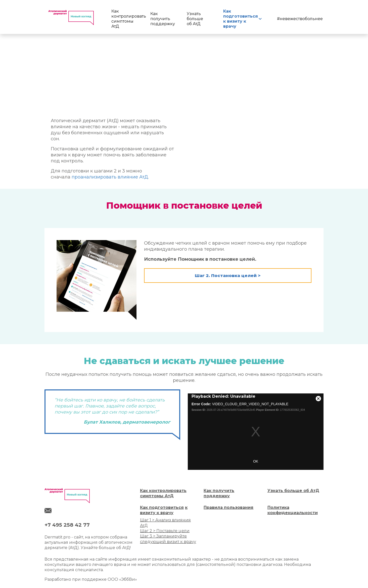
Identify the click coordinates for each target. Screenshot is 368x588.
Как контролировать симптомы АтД (124, 19)
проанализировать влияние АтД (110, 177)
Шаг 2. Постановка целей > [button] (228, 276)
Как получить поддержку (162, 19)
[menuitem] (125, 19)
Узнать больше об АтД (195, 19)
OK (256, 461)
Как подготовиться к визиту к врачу (240, 19)
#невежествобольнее (300, 19)
